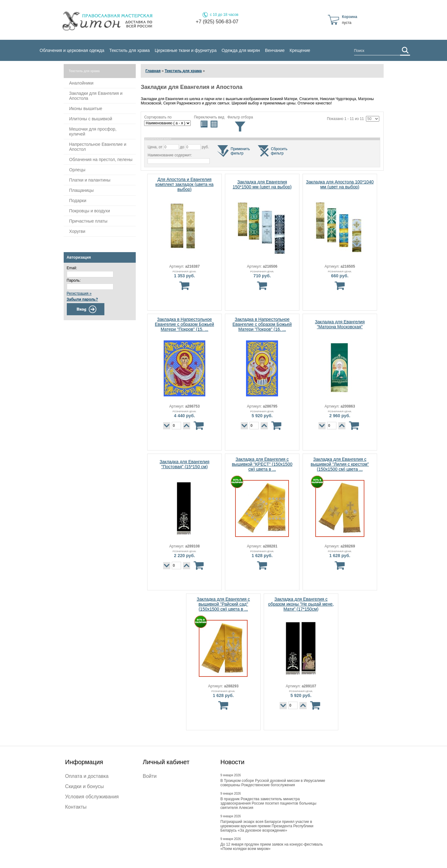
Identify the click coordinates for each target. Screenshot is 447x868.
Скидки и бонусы (85, 786)
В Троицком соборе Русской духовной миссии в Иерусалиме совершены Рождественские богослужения (273, 783)
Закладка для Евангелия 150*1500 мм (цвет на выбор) (262, 184)
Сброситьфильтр (279, 151)
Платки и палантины (90, 180)
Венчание (275, 50)
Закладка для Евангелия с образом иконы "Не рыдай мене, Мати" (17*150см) (301, 604)
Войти (150, 776)
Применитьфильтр (240, 151)
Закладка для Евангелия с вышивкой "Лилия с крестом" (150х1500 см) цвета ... (340, 464)
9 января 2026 (231, 775)
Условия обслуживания (92, 797)
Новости (233, 762)
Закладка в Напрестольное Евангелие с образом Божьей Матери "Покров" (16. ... (262, 324)
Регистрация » (79, 293)
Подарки (78, 201)
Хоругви (77, 231)
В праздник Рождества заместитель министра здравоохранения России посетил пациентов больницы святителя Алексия (269, 803)
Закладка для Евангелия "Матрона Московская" (340, 324)
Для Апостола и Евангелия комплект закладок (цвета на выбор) (184, 184)
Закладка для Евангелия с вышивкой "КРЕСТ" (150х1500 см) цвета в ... (262, 464)
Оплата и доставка (87, 776)
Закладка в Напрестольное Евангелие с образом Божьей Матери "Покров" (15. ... (184, 324)
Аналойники (81, 83)
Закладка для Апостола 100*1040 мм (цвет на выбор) (340, 184)
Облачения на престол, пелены (101, 159)
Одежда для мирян (241, 50)
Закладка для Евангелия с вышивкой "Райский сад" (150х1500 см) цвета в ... (223, 604)
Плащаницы (82, 190)
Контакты (76, 807)
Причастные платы (88, 221)
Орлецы (77, 170)
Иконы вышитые (86, 108)
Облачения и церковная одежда (72, 50)
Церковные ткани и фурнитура (186, 50)
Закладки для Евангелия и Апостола (96, 96)
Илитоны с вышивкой (91, 119)
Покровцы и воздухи (90, 211)
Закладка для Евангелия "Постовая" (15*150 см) (185, 464)
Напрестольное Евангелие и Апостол (98, 147)
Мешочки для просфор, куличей (93, 132)
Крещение (300, 50)
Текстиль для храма (130, 50)
